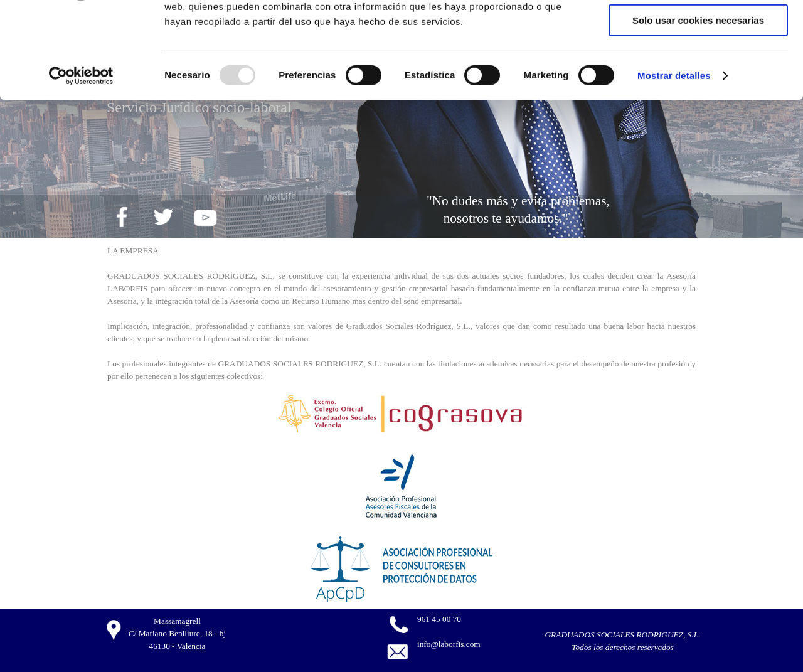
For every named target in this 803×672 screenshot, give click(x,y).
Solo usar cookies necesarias (698, 104)
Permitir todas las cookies (698, 31)
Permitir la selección (698, 68)
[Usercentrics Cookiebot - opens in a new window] (81, 160)
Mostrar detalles (674, 160)
